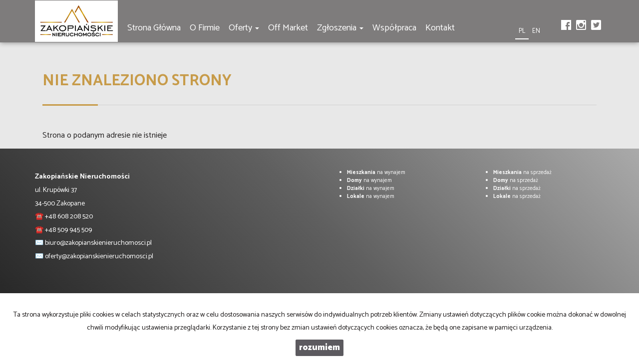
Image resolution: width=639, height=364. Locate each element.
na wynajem (376, 173)
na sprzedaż (522, 173)
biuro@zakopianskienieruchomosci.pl (98, 243)
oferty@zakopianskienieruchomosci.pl (99, 257)
